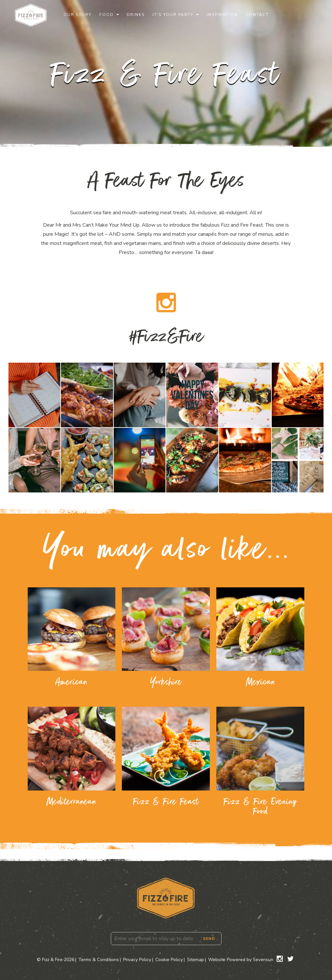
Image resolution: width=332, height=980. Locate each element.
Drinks (136, 15)
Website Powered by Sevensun (241, 960)
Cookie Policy (169, 960)
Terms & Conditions (99, 960)
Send (209, 939)
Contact (257, 15)
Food (107, 15)
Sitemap (195, 960)
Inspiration (222, 15)
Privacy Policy (137, 960)
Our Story (78, 15)
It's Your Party (173, 15)
